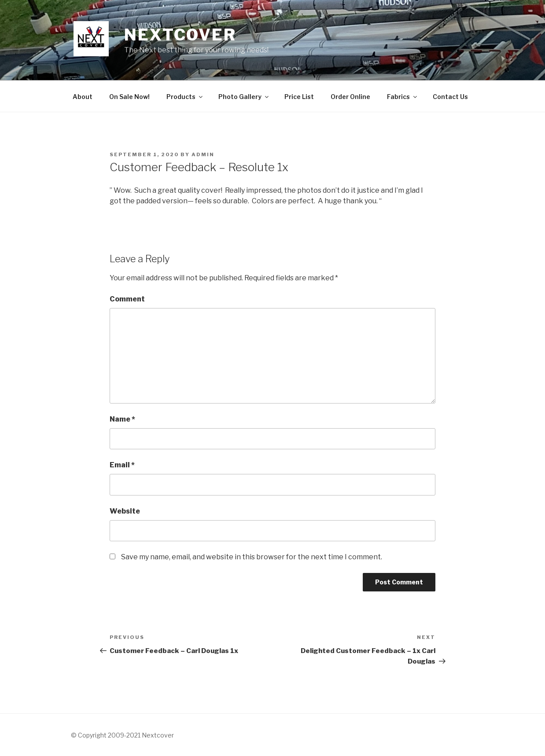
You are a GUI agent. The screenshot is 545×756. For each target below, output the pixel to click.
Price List (299, 97)
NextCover (180, 35)
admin (203, 154)
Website (125, 511)
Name (122, 419)
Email (122, 465)
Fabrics (403, 97)
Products (185, 97)
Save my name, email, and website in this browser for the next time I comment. (252, 557)
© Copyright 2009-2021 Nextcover (122, 735)
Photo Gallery (244, 97)
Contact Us (450, 97)
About (83, 97)
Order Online (350, 97)
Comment (127, 299)
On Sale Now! (129, 97)
